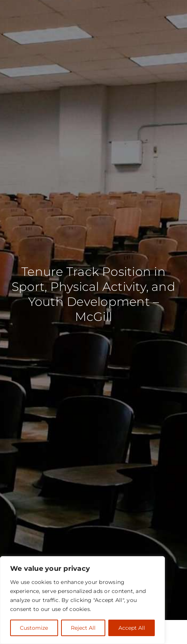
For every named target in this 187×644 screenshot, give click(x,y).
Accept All (132, 628)
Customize (34, 628)
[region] (82, 600)
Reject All (83, 628)
